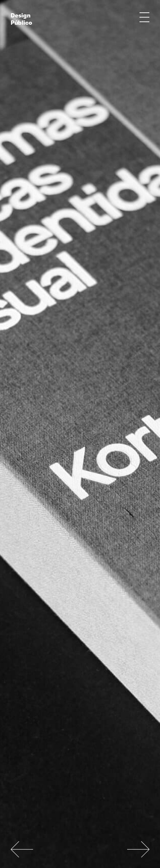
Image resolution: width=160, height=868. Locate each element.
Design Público (21, 18)
